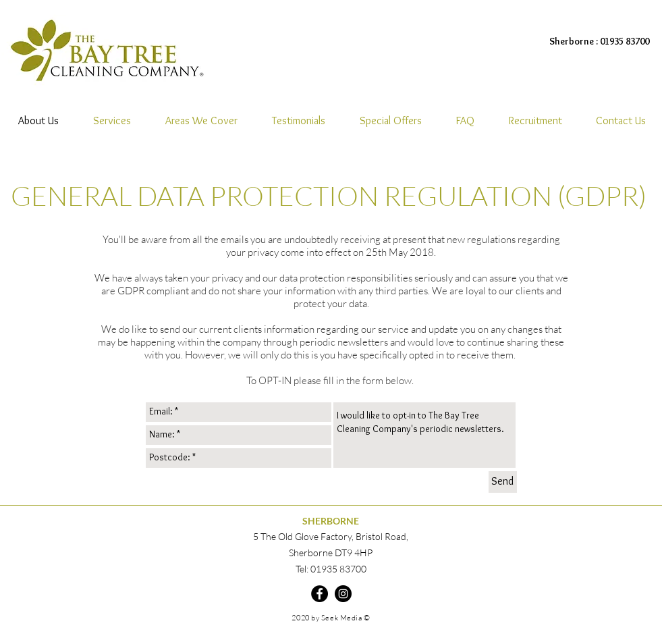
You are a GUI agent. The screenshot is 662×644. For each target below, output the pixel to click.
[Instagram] (343, 594)
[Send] (503, 482)
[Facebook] (320, 594)
